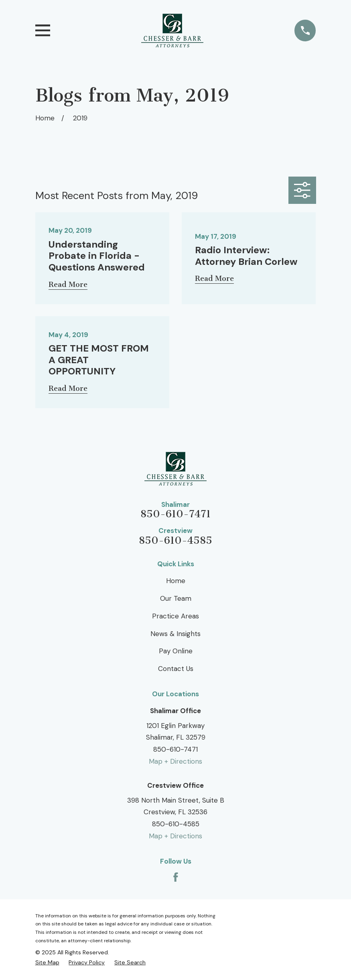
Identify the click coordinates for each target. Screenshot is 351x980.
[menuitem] (47, 963)
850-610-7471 (175, 514)
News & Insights (175, 634)
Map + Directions (175, 761)
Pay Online (176, 651)
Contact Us (176, 669)
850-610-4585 (175, 541)
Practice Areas (175, 616)
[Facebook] (176, 877)
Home (176, 581)
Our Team (176, 598)
